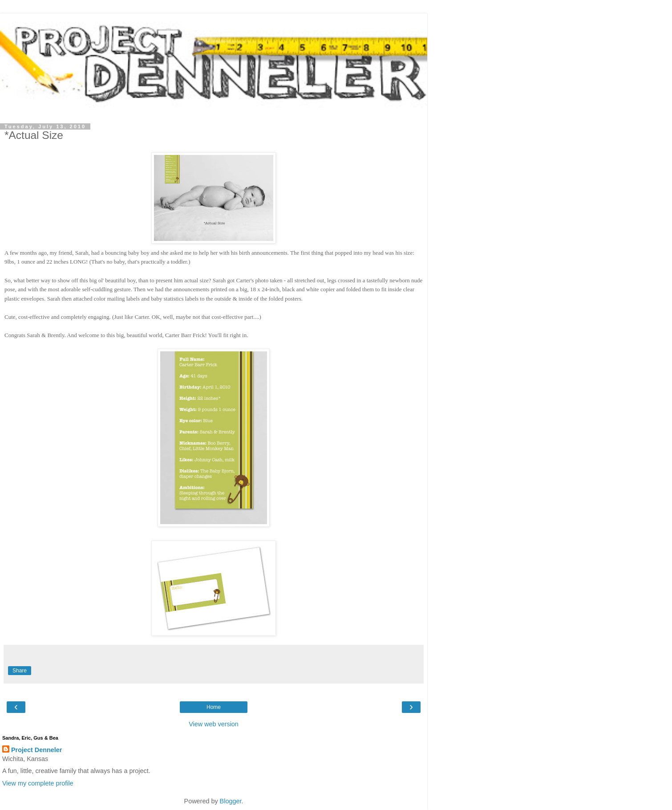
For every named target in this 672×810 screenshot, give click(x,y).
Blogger (231, 801)
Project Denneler (36, 750)
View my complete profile (38, 783)
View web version (214, 724)
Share (20, 671)
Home (214, 707)
